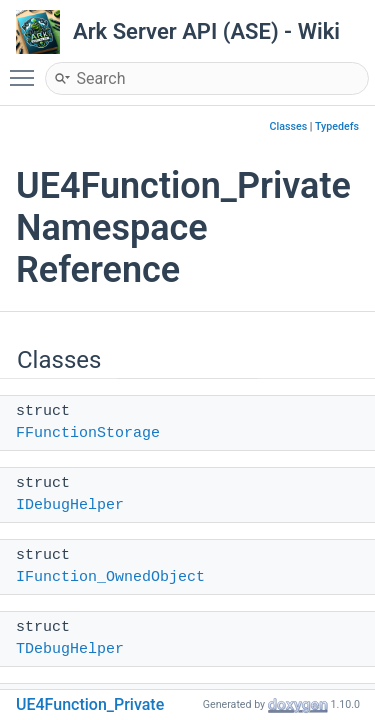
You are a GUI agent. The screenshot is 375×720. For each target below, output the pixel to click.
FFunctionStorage (88, 433)
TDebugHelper (70, 649)
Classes (289, 126)
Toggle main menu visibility (27, 69)
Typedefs (337, 126)
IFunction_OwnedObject (110, 577)
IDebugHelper (70, 505)
